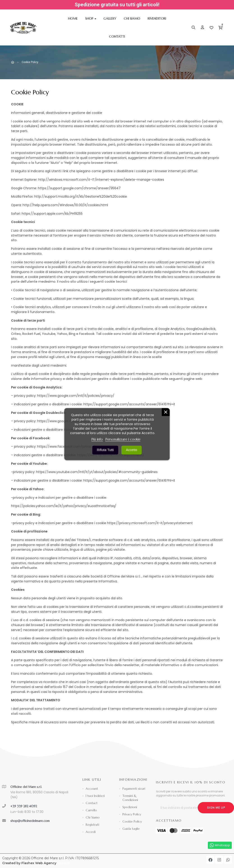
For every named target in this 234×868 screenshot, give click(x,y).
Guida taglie (131, 829)
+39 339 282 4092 (24, 806)
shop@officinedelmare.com (30, 821)
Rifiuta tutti (105, 450)
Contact (92, 803)
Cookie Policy (132, 821)
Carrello (91, 810)
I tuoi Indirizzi (95, 796)
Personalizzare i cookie (123, 439)
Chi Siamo (93, 817)
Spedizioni (130, 807)
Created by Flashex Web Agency (29, 863)
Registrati (92, 825)
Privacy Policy (132, 814)
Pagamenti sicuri (134, 789)
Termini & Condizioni (130, 798)
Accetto (131, 450)
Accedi (91, 832)
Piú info (97, 439)
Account (92, 789)
